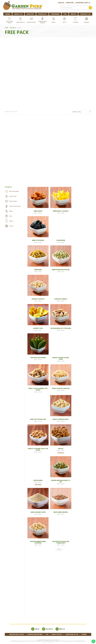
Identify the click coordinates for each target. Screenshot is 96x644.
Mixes (54, 22)
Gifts (65, 22)
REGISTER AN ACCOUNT (17, 634)
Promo (87, 22)
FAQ (47, 634)
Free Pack (13, 28)
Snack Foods (31, 22)
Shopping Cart (83, 3)
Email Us (60, 629)
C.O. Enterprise (50, 643)
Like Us (35, 629)
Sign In (61, 3)
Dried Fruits (21, 22)
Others (76, 22)
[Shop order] (81, 43)
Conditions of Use (72, 634)
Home (7, 28)
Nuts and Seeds (10, 22)
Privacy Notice (57, 634)
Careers (84, 634)
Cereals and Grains (42, 22)
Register (70, 3)
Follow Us (47, 629)
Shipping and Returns (35, 634)
